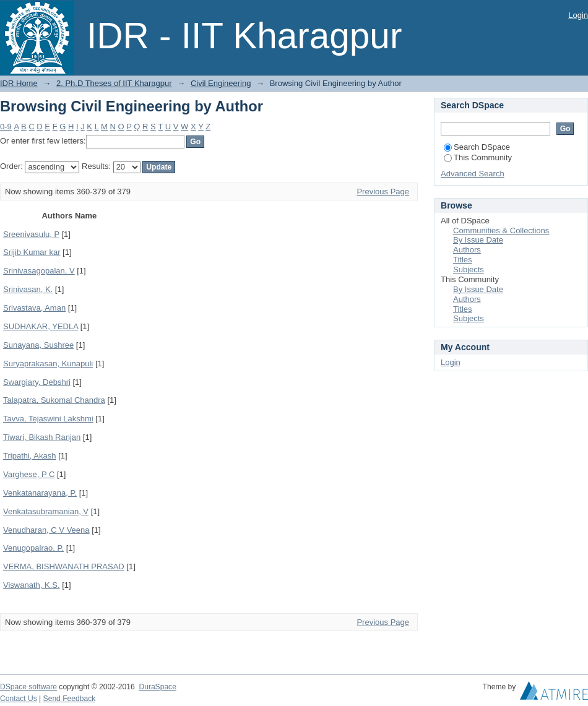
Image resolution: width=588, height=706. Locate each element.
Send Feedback (70, 699)
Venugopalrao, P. (33, 548)
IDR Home (19, 83)
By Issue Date (478, 240)
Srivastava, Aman (34, 308)
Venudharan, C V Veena (46, 530)
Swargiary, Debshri (37, 382)
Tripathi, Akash (30, 456)
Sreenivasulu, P (31, 234)
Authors (467, 250)
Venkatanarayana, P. (40, 493)
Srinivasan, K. (28, 289)
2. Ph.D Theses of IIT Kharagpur (114, 83)
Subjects (469, 269)
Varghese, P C (29, 474)
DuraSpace (157, 687)
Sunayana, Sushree (38, 345)
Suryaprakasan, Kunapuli (48, 364)
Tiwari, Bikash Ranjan (42, 437)
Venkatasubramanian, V (46, 511)
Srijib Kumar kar (32, 252)
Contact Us (19, 699)
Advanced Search (473, 174)
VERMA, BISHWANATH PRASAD (64, 566)
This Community (478, 157)
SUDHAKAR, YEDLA (41, 326)
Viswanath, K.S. (32, 585)
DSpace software (28, 687)
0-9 (6, 127)
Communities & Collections (501, 230)
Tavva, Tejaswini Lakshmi (48, 419)
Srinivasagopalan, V (39, 271)
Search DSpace (477, 147)
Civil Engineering (221, 83)
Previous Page (383, 192)
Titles (463, 260)
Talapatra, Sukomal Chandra (54, 400)
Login (578, 15)
